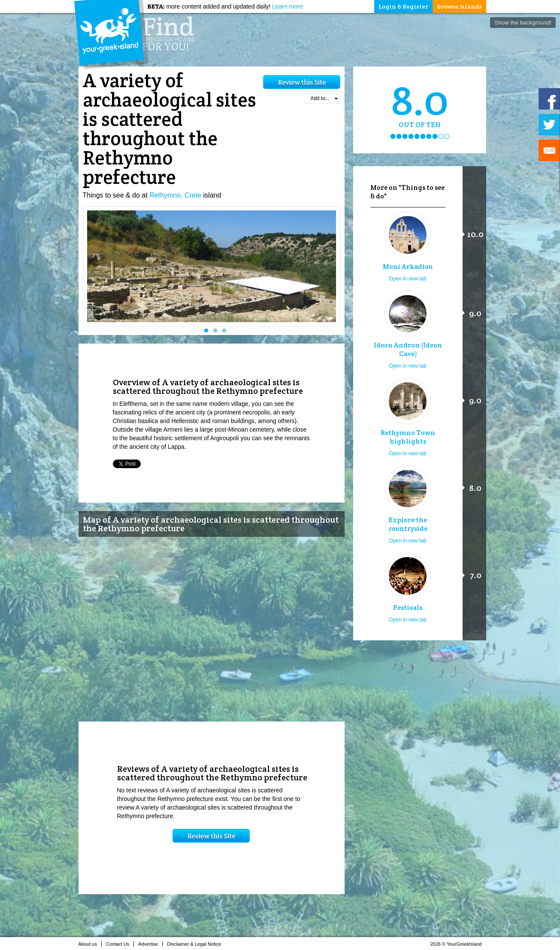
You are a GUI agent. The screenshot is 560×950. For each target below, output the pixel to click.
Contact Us (120, 944)
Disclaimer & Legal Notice (196, 944)
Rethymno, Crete (175, 195)
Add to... (324, 98)
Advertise (150, 944)
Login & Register (403, 6)
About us (90, 944)
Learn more (288, 6)
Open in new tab (407, 279)
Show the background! (523, 23)
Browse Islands (459, 6)
